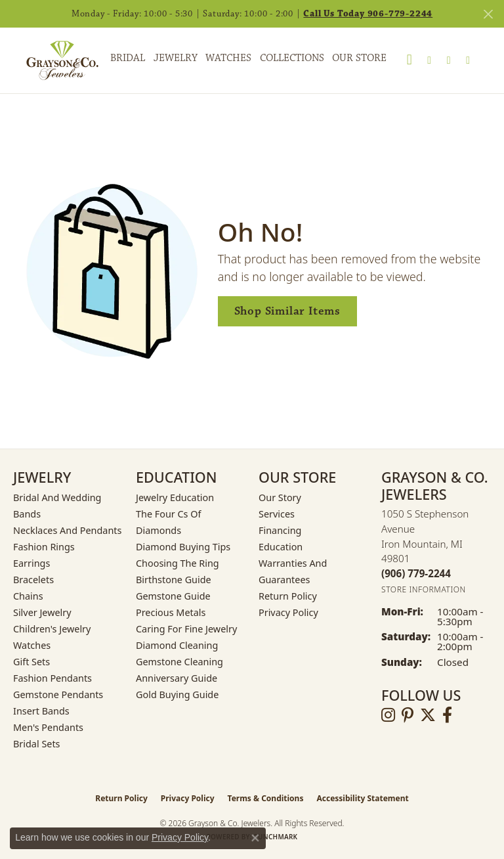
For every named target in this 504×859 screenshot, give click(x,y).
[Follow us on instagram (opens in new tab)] (388, 715)
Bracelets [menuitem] (33, 580)
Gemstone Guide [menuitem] (173, 596)
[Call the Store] (416, 573)
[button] (409, 60)
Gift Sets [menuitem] (31, 662)
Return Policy (288, 596)
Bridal (128, 58)
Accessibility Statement (362, 798)
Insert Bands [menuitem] (41, 711)
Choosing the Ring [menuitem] (178, 563)
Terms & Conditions (266, 798)
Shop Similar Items (287, 311)
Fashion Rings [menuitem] (44, 547)
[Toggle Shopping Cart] (468, 60)
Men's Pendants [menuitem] (48, 727)
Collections (292, 58)
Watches (228, 58)
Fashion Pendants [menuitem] (52, 678)
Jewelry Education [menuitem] (175, 497)
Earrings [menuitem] (31, 563)
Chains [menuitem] (28, 596)
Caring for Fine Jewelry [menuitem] (186, 629)
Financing (280, 530)
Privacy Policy (288, 612)
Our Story (280, 497)
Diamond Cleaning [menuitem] (177, 645)
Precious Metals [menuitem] (171, 612)
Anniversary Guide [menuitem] (177, 678)
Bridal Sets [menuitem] (37, 744)
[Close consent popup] (255, 838)
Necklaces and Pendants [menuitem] (67, 530)
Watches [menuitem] (32, 645)
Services (277, 514)
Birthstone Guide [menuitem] (174, 580)
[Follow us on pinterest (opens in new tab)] (408, 715)
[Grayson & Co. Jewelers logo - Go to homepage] (52, 60)
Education (281, 547)
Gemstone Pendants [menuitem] (58, 694)
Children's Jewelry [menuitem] (52, 629)
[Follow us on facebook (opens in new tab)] (447, 715)
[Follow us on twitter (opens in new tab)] (428, 715)
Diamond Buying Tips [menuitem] (183, 547)
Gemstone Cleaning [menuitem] (179, 662)
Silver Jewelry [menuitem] (42, 612)
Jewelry (176, 58)
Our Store (359, 58)
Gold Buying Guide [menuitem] (177, 694)
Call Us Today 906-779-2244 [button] (368, 14)
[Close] (488, 14)
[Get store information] (424, 589)
